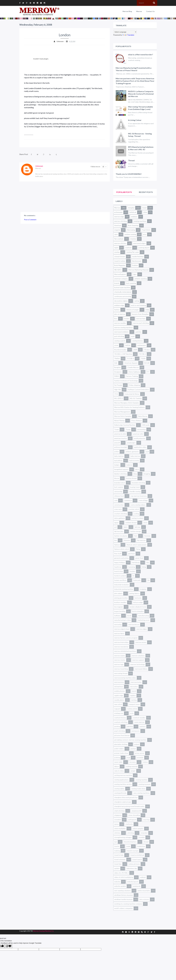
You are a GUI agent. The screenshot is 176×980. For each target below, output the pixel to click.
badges (117, 465)
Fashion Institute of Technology (126, 381)
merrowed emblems (121, 332)
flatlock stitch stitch (122, 549)
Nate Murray (143, 416)
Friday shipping (134, 385)
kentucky (138, 598)
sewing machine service (123, 784)
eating (137, 301)
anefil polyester (140, 438)
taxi (116, 842)
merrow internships (121, 642)
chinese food (119, 496)
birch (137, 469)
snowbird (118, 820)
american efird (138, 434)
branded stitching (138, 483)
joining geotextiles (121, 598)
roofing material (132, 766)
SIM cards (146, 425)
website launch (133, 882)
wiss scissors (144, 899)
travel (144, 208)
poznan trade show (121, 753)
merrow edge (119, 217)
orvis (132, 713)
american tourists (121, 438)
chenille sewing (135, 491)
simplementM (136, 811)
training (117, 851)
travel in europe (133, 851)
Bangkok (117, 367)
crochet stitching (121, 514)
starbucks (129, 824)
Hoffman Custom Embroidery (138, 390)
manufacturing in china (123, 620)
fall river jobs (119, 531)
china (145, 212)
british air (133, 212)
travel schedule (120, 859)
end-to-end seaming (138, 305)
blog (135, 474)
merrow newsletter (121, 647)
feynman (147, 536)
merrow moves (141, 642)
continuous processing (123, 296)
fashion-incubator (121, 536)
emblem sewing (130, 234)
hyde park (137, 580)
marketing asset (144, 620)
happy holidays (120, 562)
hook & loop (119, 571)
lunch (129, 616)
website (117, 882)
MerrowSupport (120, 274)
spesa (116, 824)
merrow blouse (134, 624)
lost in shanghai (138, 611)
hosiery (133, 571)
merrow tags (119, 664)
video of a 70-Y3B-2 (121, 873)
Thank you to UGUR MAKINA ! (129, 174)
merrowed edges (139, 243)
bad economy (134, 460)
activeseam (118, 212)
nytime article (132, 709)
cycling (136, 514)
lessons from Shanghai (140, 314)
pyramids (140, 758)
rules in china (119, 771)
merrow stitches (120, 243)
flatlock (117, 545)
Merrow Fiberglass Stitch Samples (127, 403)
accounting (141, 429)
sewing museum (144, 784)
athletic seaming (141, 279)
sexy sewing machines (142, 793)
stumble (142, 837)
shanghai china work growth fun (126, 797)
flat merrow (141, 540)
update (117, 868)
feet (136, 536)
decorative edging (121, 301)
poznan (133, 749)
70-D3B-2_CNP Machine (123, 354)
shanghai (131, 208)
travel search (137, 859)
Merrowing (131, 230)
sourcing (146, 820)
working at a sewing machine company (128, 904)
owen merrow (139, 722)
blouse (117, 478)
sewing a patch (120, 341)
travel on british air (137, 855)
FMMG (117, 376)
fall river (138, 527)
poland (137, 744)
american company (121, 279)
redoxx (145, 762)
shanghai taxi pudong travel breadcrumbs (129, 806)
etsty (145, 523)
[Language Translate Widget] (125, 32)
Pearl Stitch (146, 230)
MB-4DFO (118, 270)
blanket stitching (120, 474)
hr (134, 576)
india (147, 310)
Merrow (139, 11)
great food (139, 558)
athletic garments (132, 452)
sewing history (138, 341)
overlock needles (139, 718)
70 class (147, 350)
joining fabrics (134, 593)
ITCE (116, 394)
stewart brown (120, 256)
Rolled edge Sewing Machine (125, 425)
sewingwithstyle (120, 793)
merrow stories (120, 660)
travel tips (118, 864)
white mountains (144, 891)
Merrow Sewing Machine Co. (43, 931)
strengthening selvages (123, 837)
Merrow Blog (127, 11)
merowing (118, 624)
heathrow (118, 567)
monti (134, 691)
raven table (118, 762)
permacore (136, 731)
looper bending (120, 611)
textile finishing (138, 256)
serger (133, 771)
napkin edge (119, 695)
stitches (117, 833)
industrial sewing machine (124, 589)
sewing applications (121, 780)
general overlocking (121, 558)
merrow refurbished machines (125, 651)
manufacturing (144, 616)
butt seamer (119, 487)
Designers (118, 372)
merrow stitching (121, 221)
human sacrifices (120, 580)
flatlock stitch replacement (137, 545)
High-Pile (118, 390)
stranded (144, 833)
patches (139, 332)
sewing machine (141, 780)
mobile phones (120, 691)
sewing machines (140, 221)
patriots (143, 726)
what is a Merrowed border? (141, 54)
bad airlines (118, 460)
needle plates (119, 700)
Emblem (135, 265)
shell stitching (119, 811)
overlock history (120, 718)
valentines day (132, 868)
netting (134, 700)
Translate (128, 35)
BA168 (147, 363)
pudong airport (144, 248)
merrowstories (136, 682)
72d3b (143, 358)
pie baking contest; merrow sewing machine (130, 740)
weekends (137, 886)
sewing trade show (138, 789)
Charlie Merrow (133, 367)
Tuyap (117, 429)
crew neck (118, 509)
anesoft (117, 443)
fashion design (136, 531)
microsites (134, 687)
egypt (116, 523)
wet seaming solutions (123, 891)
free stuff (118, 554)
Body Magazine (120, 265)
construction (119, 505)
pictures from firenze (122, 735)
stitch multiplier (120, 828)
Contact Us (150, 11)
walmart (143, 877)
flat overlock (119, 239)
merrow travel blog (121, 669)
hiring (144, 567)
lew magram (119, 607)
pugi (128, 758)
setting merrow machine (123, 775)
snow (116, 345)
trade (128, 846)
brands (117, 283)
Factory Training (132, 376)
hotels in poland (120, 576)
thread (146, 842)
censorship (118, 491)
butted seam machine (122, 287)
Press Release (137, 420)
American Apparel (131, 363)
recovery (133, 762)
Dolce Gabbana (134, 372)
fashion (117, 310)
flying (138, 549)
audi (147, 452)
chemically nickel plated (123, 292)
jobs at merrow (120, 314)
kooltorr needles (120, 602)
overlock (128, 248)
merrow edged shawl (122, 629)
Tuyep (128, 429)
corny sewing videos (138, 505)
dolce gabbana (120, 518)
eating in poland (138, 518)
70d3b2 (117, 358)
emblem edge (119, 305)
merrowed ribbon (141, 669)
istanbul (133, 239)
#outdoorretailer (120, 350)
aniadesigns (131, 443)
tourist (117, 846)
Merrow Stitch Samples (123, 416)
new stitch (118, 704)
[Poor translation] (9, 946)
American (118, 225)
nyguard (117, 709)
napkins (133, 695)
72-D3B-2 (130, 358)
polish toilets (119, 749)
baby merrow (135, 456)
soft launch (132, 820)
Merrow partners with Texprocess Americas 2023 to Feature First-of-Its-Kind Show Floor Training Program (135, 81)
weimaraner (142, 345)
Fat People (118, 385)
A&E (116, 363)
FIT (148, 372)
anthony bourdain (121, 447)
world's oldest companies (124, 908)
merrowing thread (121, 673)
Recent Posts (146, 192)
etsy (145, 234)
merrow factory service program (126, 638)
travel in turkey (120, 261)
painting (130, 726)
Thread (131, 160)
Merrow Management (122, 412)
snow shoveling (134, 815)
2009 (135, 350)
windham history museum (124, 895)
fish (116, 540)
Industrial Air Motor (132, 394)
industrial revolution (122, 585)
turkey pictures (134, 864)
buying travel (135, 487)
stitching (131, 833)
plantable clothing (121, 744)
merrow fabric (119, 633)
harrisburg (136, 562)
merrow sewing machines (124, 327)
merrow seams (120, 656)
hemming (132, 567)
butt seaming (131, 283)
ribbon (117, 766)
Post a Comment (30, 220)
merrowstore (119, 682)
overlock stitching (121, 722)
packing (117, 726)
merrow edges (142, 629)
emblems (134, 217)
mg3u (116, 248)
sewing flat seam (133, 252)
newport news (134, 704)
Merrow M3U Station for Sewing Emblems (130, 407)
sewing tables (119, 789)
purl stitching (119, 336)
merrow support (138, 660)
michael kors (119, 687)
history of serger (133, 310)
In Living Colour (135, 120)
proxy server (140, 753)
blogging (147, 474)
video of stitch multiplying (124, 877)
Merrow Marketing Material (139, 270)
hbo (148, 562)
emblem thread (131, 523)
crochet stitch (134, 509)
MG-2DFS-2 (119, 398)
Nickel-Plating (119, 420)
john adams (118, 593)
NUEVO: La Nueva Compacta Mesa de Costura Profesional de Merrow (141, 94)
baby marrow (119, 456)
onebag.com (119, 713)
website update (120, 886)
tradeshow (141, 846)
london (127, 319)
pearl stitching (120, 731)
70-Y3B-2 (142, 354)
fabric (126, 527)
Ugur (135, 274)
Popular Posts (124, 192)
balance (129, 465)
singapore (118, 815)
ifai (149, 580)
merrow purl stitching (141, 323)
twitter (128, 345)
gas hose (132, 554)
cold (116, 500)
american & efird (120, 434)
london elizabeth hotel (138, 607)
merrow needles (120, 323)
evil (115, 527)
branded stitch (120, 483)
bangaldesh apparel (121, 469)
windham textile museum (123, 899)
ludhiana (117, 616)
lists (116, 319)
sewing (117, 252)
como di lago (143, 500)
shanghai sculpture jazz (123, 802)
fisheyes (127, 540)
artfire (117, 452)
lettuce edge (138, 602)
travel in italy (119, 855)
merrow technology (138, 664)
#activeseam (137, 261)
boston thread (131, 478)
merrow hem (141, 319)
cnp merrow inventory (139, 496)
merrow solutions (138, 656)
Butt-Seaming (133, 225)
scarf (133, 336)
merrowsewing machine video (125, 678)
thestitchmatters (130, 842)
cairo (116, 234)
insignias (143, 589)
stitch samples (138, 828)
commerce (128, 500)
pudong (117, 758)
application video (140, 447)
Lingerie (117, 230)
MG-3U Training (136, 398)
